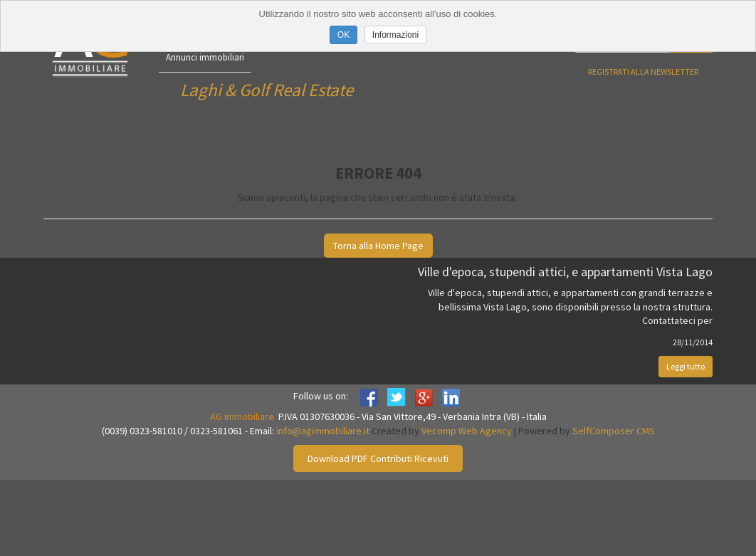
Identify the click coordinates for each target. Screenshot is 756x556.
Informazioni (395, 35)
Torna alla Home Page (378, 246)
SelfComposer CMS (614, 431)
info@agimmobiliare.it (323, 431)
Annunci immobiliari (205, 57)
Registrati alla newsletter (643, 72)
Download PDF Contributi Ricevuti (378, 458)
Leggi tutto (686, 366)
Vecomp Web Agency (467, 431)
